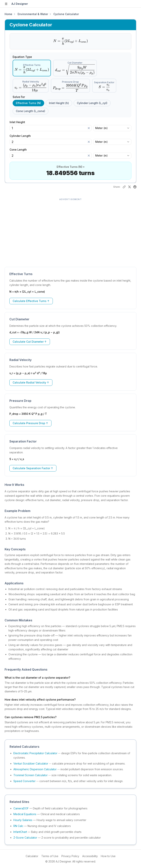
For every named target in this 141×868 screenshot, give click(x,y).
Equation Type (22, 57)
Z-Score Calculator (25, 838)
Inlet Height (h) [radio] (59, 103)
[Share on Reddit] (135, 187)
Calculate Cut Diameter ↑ (30, 342)
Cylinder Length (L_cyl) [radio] (92, 103)
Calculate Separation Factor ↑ (33, 468)
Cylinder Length (22, 136)
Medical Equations (25, 814)
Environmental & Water (33, 14)
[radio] (32, 68)
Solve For (19, 97)
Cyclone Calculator (66, 14)
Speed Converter (24, 781)
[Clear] (89, 128)
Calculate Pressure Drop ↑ (30, 423)
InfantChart (20, 832)
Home (8, 14)
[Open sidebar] (6, 4)
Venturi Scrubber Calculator (31, 763)
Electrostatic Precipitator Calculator (35, 753)
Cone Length (20, 150)
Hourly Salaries (23, 820)
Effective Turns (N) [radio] (28, 103)
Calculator (32, 856)
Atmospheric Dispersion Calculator (35, 769)
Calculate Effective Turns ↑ (31, 301)
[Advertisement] (70, 231)
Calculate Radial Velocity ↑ (31, 382)
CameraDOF (21, 808)
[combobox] (112, 128)
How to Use (108, 856)
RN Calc (18, 826)
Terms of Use (50, 856)
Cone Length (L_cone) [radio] (31, 111)
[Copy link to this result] (124, 187)
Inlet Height (19, 122)
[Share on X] (130, 187)
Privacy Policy (70, 856)
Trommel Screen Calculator (31, 775)
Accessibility (90, 856)
